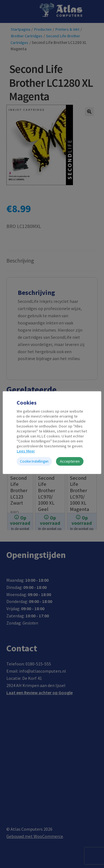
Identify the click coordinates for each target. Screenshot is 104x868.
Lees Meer (26, 451)
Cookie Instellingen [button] (34, 461)
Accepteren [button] (70, 461)
